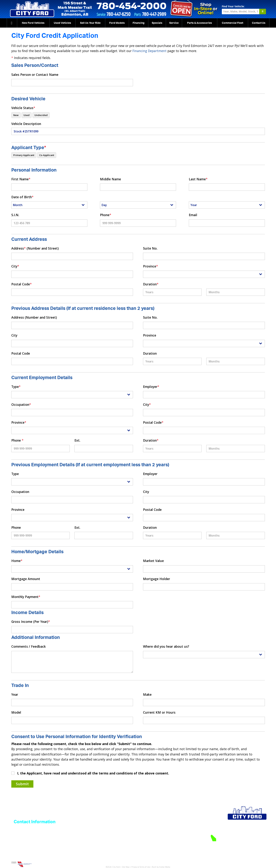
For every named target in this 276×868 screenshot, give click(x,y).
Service (174, 23)
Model (16, 712)
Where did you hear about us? (166, 646)
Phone (106, 215)
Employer (151, 387)
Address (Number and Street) (35, 248)
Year (15, 694)
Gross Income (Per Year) (31, 622)
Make (147, 694)
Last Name (198, 179)
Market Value (153, 561)
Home (17, 561)
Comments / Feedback (29, 646)
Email (193, 215)
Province (150, 266)
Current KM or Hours (159, 712)
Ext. (77, 440)
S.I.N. (15, 215)
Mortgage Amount (26, 579)
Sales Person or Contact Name (35, 75)
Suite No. (150, 248)
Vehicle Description (26, 124)
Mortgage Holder (157, 579)
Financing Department (149, 51)
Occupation (21, 404)
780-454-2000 (249, 838)
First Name (21, 179)
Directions (261, 844)
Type (16, 387)
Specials (157, 23)
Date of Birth (22, 197)
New (33, 23)
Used (62, 23)
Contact (259, 23)
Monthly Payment (26, 597)
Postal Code (22, 284)
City (15, 266)
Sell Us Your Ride (90, 23)
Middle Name (110, 179)
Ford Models (117, 23)
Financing (139, 23)
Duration (151, 284)
